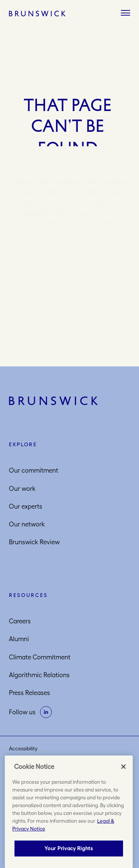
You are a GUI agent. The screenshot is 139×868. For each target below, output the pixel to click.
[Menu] (125, 13)
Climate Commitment (40, 657)
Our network (27, 524)
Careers (20, 621)
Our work (22, 489)
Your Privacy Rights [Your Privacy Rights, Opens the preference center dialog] (69, 848)
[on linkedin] (46, 712)
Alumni (19, 639)
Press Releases (29, 693)
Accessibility (23, 748)
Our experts (26, 506)
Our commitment (34, 470)
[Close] (123, 767)
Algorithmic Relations (39, 675)
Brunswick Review (34, 542)
